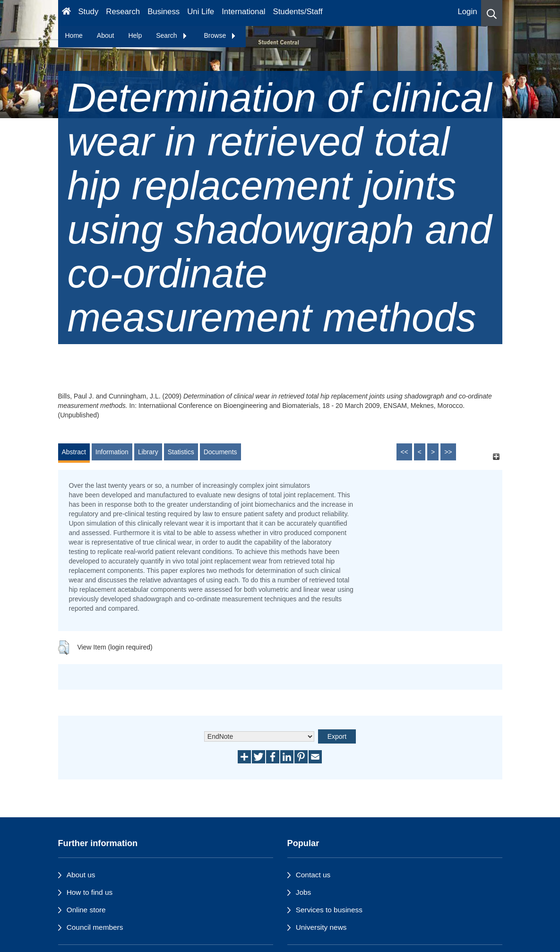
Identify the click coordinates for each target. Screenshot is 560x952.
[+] (496, 456)
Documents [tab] (220, 452)
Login (467, 12)
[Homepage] (66, 13)
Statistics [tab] (181, 452)
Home (74, 35)
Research (123, 12)
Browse (220, 35)
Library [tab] (148, 452)
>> (448, 452)
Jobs (304, 892)
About (106, 35)
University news (321, 927)
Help (135, 35)
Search (172, 35)
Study (88, 12)
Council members (95, 927)
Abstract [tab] (74, 452)
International (243, 12)
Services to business (329, 910)
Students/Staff (298, 12)
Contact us (313, 875)
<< (404, 452)
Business (164, 12)
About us (81, 875)
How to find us (90, 892)
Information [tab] (112, 452)
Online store (86, 910)
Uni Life (201, 12)
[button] (492, 13)
